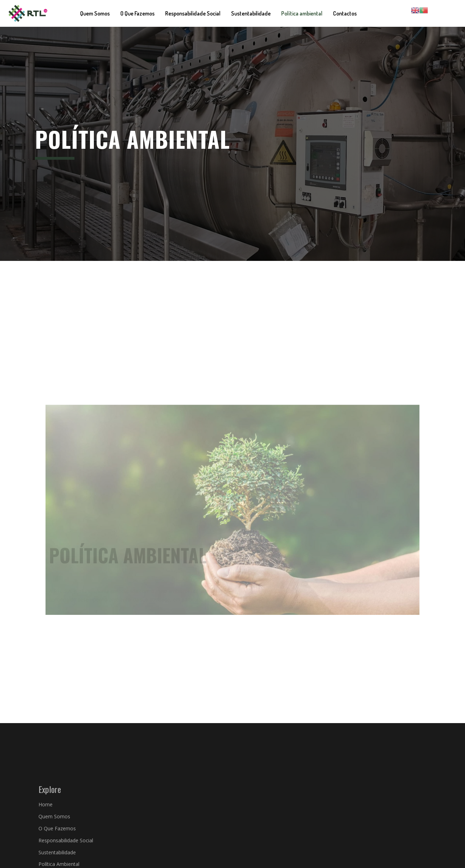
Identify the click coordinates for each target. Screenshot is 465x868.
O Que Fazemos (137, 13)
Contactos (345, 13)
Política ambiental (302, 13)
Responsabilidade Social (193, 13)
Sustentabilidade (251, 13)
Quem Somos (95, 13)
